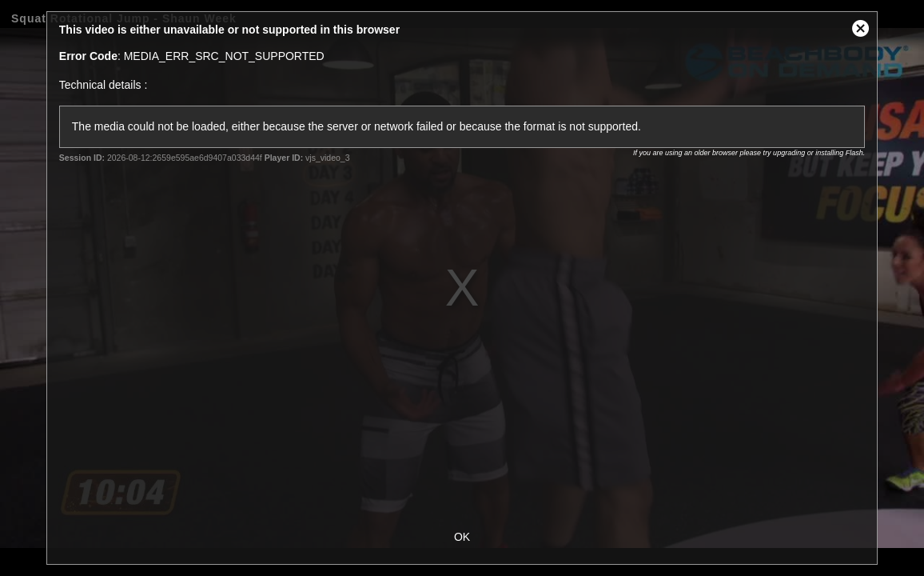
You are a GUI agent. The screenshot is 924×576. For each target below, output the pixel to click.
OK (462, 537)
